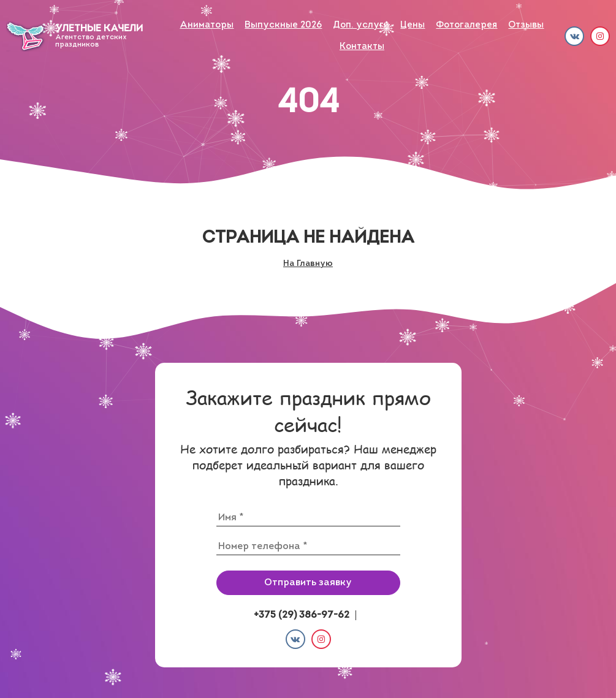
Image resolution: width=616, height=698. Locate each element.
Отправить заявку (308, 583)
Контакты (362, 47)
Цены (413, 25)
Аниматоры (207, 25)
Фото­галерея (466, 25)
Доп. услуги (361, 25)
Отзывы (526, 25)
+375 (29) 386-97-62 (302, 615)
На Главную (308, 264)
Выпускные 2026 (283, 25)
